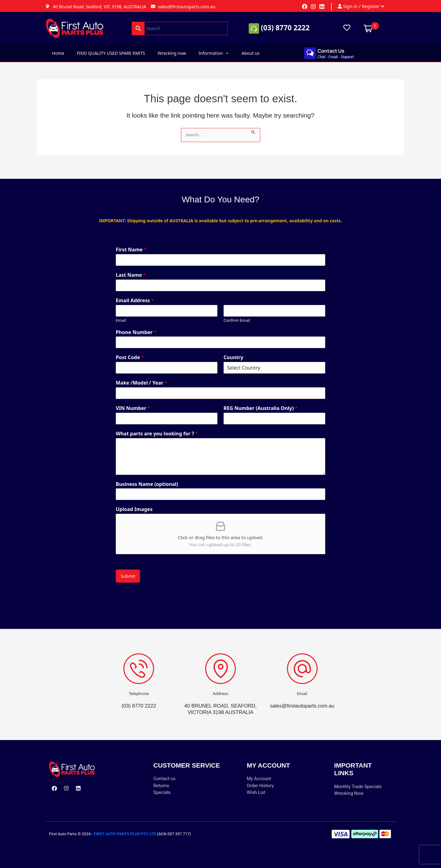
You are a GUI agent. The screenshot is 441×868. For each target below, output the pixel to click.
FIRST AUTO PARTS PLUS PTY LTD (125, 834)
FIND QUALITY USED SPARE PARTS (111, 53)
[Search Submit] (254, 131)
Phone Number (136, 326)
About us (251, 53)
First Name (131, 243)
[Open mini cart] (368, 28)
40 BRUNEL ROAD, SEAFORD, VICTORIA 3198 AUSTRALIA (221, 706)
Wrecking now (172, 53)
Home (58, 53)
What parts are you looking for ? (157, 427)
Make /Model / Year (141, 376)
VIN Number (133, 402)
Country (233, 351)
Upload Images (134, 503)
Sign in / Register (361, 6)
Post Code (130, 351)
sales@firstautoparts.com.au (302, 699)
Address (220, 687)
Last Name (131, 269)
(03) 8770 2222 (285, 28)
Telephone (139, 687)
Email (121, 314)
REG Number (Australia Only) (261, 402)
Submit (128, 570)
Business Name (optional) (147, 478)
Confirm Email (237, 314)
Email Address (135, 294)
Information (214, 53)
